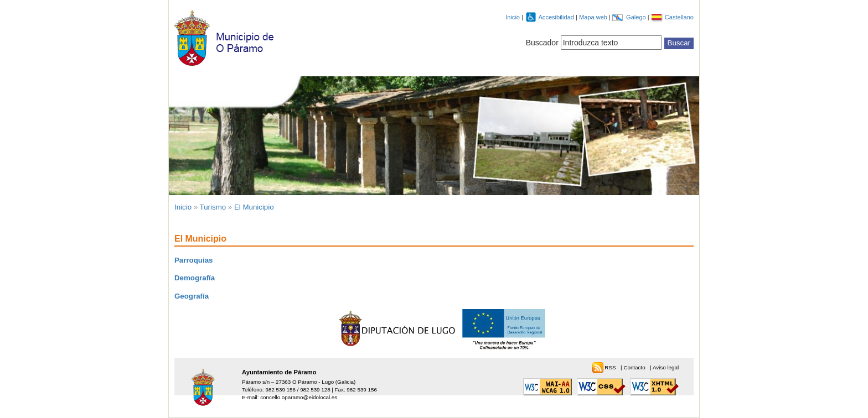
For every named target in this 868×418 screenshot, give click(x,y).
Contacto (635, 367)
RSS (611, 367)
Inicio (513, 17)
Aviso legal (666, 367)
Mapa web (594, 17)
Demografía (195, 278)
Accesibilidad (557, 17)
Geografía (192, 296)
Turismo (213, 207)
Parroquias (193, 260)
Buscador (542, 43)
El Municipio (254, 207)
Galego (637, 17)
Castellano (679, 17)
